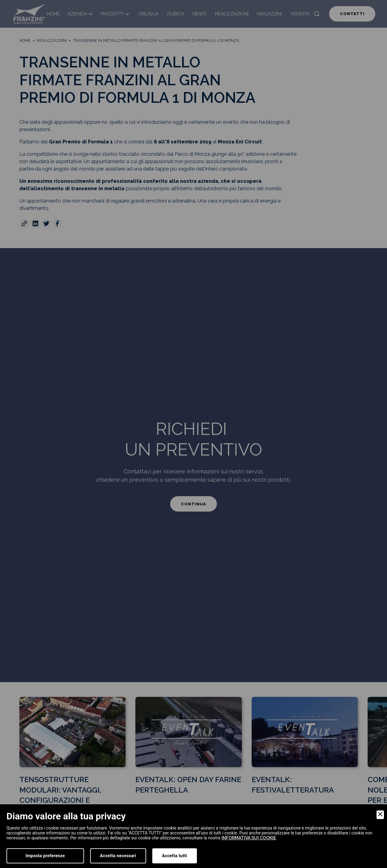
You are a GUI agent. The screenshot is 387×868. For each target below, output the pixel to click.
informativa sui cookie (249, 838)
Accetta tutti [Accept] (175, 856)
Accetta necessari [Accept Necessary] (118, 856)
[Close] (380, 815)
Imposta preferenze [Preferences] (45, 856)
